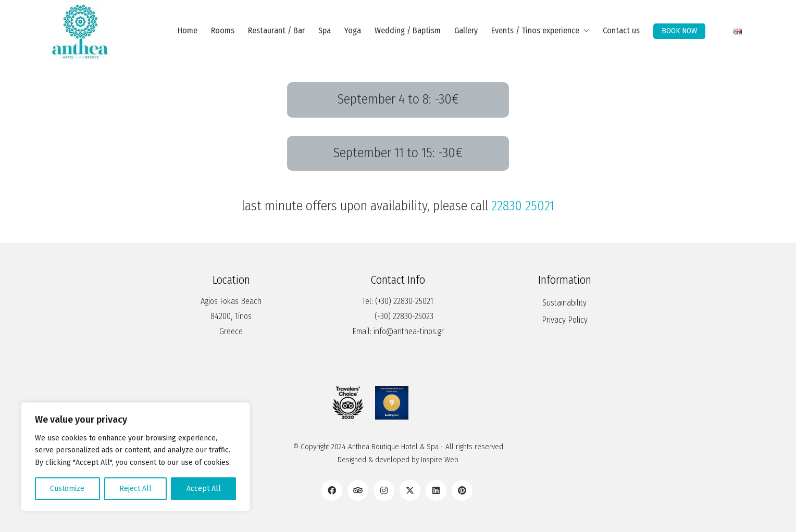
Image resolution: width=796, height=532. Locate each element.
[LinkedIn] (436, 490)
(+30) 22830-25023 (404, 316)
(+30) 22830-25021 (404, 301)
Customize (67, 489)
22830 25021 (523, 206)
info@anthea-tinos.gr (409, 331)
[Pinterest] (462, 490)
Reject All (135, 489)
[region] (135, 457)
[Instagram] (384, 490)
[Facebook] (332, 490)
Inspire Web (440, 460)
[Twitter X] (410, 490)
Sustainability (564, 303)
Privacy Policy (565, 320)
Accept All (204, 489)
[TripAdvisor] (358, 490)
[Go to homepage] (80, 31)
